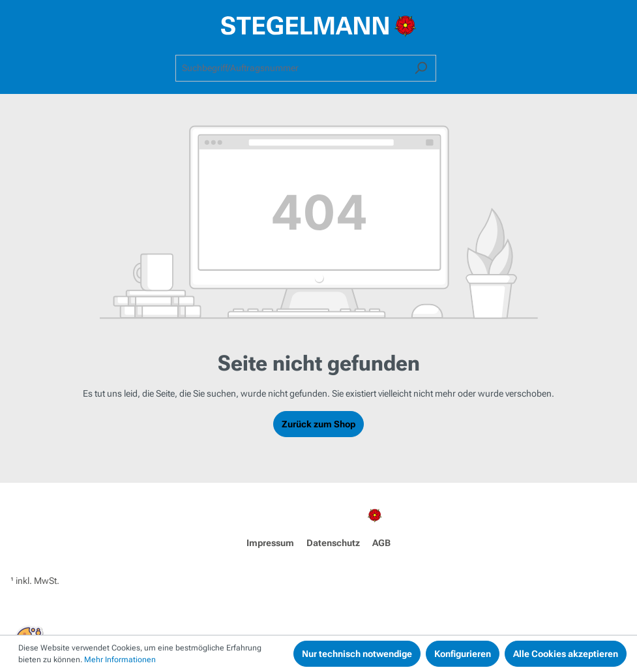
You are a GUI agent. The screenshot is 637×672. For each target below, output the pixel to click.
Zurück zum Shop (318, 424)
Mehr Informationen (120, 660)
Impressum (270, 543)
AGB (381, 543)
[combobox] (291, 68)
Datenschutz (333, 543)
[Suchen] (421, 68)
